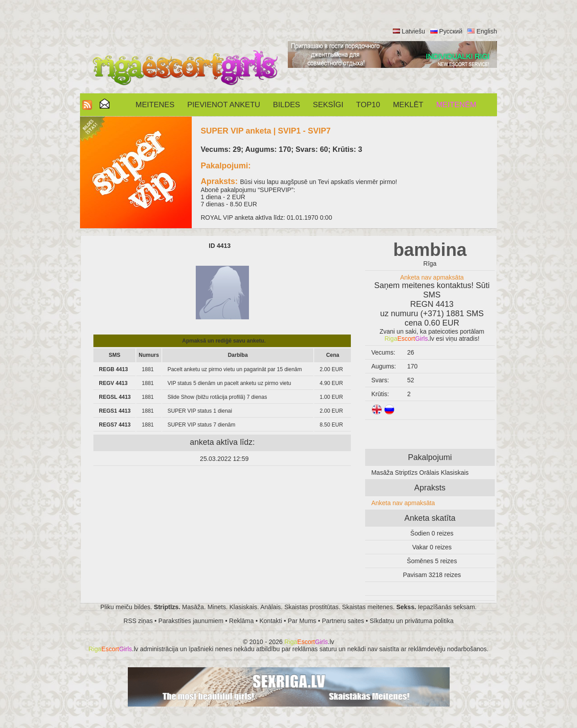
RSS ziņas (138, 621)
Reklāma (242, 621)
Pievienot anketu (224, 105)
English (487, 31)
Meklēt (408, 105)
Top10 (368, 105)
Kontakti (271, 621)
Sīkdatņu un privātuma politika (412, 621)
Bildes (286, 105)
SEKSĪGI (328, 105)
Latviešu (413, 31)
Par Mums (302, 621)
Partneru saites (343, 621)
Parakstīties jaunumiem (191, 621)
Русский (451, 31)
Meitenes (155, 105)
